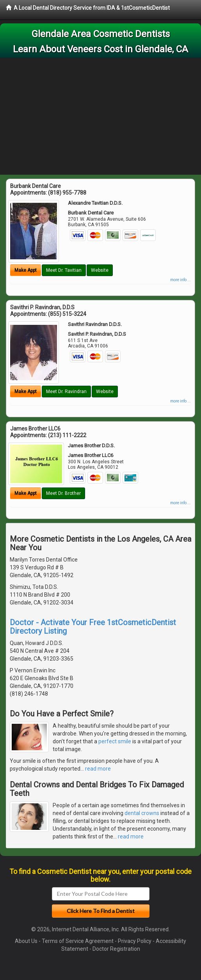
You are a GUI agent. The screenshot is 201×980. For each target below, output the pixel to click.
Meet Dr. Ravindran (66, 392)
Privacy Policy (135, 941)
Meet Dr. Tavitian (64, 270)
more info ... (181, 280)
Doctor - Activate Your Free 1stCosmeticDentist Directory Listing (93, 627)
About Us (26, 941)
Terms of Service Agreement (78, 941)
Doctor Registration (116, 949)
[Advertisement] (100, 116)
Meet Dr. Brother (63, 493)
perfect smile (115, 741)
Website (100, 270)
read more (98, 769)
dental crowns (142, 813)
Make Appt (26, 270)
